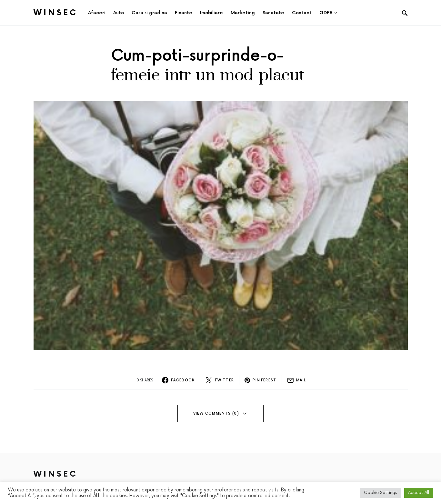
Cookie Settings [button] (381, 493)
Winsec (56, 13)
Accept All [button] (419, 493)
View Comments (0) (216, 413)
